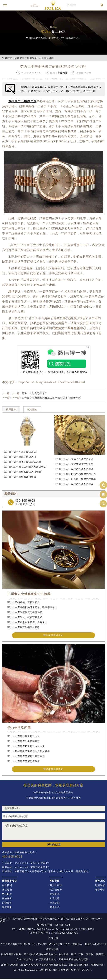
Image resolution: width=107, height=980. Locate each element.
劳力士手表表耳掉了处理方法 (24, 736)
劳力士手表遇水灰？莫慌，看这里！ (27, 622)
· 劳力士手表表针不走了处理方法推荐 (75, 479)
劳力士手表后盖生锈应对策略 (24, 627)
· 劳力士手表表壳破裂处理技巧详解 (22, 472)
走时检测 (7, 885)
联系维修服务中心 (53, 635)
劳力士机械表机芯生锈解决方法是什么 (29, 751)
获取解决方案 (54, 844)
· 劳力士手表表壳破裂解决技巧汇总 (74, 464)
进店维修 (100, 885)
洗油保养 (7, 898)
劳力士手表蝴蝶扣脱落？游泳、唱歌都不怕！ (32, 607)
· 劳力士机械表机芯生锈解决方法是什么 (24, 467)
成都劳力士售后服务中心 (28, 58)
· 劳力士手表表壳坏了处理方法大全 (74, 459)
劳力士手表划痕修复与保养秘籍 (25, 612)
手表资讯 (55, 903)
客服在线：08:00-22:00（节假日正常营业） (26, 867)
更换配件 (55, 894)
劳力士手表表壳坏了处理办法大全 (26, 746)
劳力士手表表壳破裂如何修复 (24, 761)
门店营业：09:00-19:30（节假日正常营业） (26, 863)
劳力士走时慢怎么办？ (34, 393)
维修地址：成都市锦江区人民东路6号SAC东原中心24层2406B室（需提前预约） (46, 871)
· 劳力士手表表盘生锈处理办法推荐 (74, 484)
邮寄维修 (100, 890)
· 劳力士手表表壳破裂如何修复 (19, 477)
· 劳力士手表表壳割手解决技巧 (19, 457)
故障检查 (7, 894)
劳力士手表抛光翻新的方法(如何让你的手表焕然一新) (52, 398)
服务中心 (55, 907)
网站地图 (53, 938)
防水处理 (7, 890)
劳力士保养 (56, 890)
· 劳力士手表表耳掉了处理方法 (19, 452)
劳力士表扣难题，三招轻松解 (24, 602)
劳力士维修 (56, 885)
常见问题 (49, 58)
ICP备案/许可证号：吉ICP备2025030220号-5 (53, 933)
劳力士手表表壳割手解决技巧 (24, 741)
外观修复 (7, 903)
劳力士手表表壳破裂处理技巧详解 (26, 756)
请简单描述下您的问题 (53, 831)
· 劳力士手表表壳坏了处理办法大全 (22, 462)
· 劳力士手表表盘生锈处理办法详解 (74, 469)
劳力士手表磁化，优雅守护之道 (25, 617)
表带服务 (7, 907)
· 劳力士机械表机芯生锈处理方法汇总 (75, 474)
